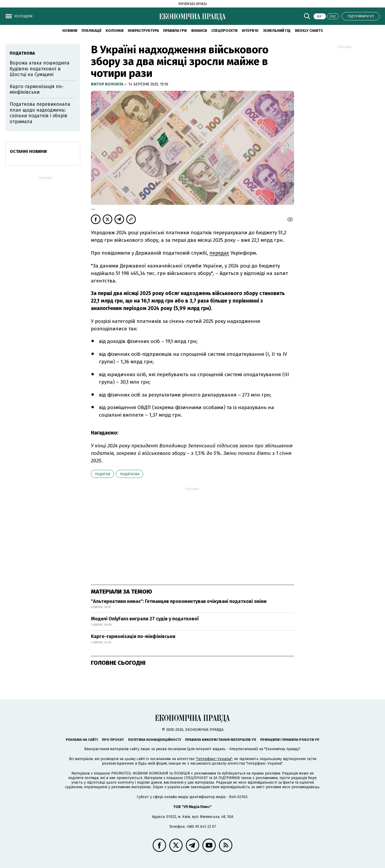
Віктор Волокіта (107, 84)
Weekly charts (309, 31)
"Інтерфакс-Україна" (214, 759)
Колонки (115, 31)
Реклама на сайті (82, 740)
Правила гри (175, 31)
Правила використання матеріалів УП (221, 740)
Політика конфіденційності (155, 740)
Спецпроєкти (224, 31)
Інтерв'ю (250, 31)
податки (103, 474)
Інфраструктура (143, 31)
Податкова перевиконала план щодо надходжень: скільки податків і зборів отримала (40, 113)
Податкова (130, 474)
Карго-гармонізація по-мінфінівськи (133, 636)
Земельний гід (277, 31)
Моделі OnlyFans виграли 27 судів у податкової (145, 619)
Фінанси (199, 31)
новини (70, 31)
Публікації (91, 31)
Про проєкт (113, 740)
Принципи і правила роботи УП (290, 740)
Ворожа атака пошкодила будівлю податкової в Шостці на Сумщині (40, 69)
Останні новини (28, 151)
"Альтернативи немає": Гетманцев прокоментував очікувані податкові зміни (179, 601)
